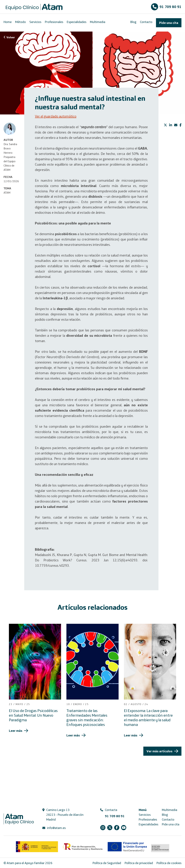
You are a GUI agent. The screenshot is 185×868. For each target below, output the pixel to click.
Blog (133, 22)
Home (8, 22)
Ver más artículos (159, 751)
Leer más (16, 731)
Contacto (146, 22)
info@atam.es (56, 828)
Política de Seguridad (107, 863)
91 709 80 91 (166, 7)
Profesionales (54, 22)
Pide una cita (169, 23)
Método (20, 22)
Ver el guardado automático (56, 116)
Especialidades (77, 22)
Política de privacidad (139, 863)
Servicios (35, 22)
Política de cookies (169, 863)
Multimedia (98, 22)
